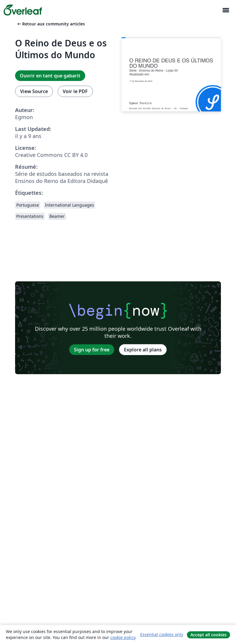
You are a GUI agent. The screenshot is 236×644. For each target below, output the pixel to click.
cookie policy (123, 637)
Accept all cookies (208, 635)
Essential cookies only (162, 634)
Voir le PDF (75, 91)
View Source (34, 91)
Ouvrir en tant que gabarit (50, 76)
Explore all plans (143, 350)
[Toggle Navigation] (226, 10)
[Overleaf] (23, 10)
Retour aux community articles (51, 24)
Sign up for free (92, 350)
